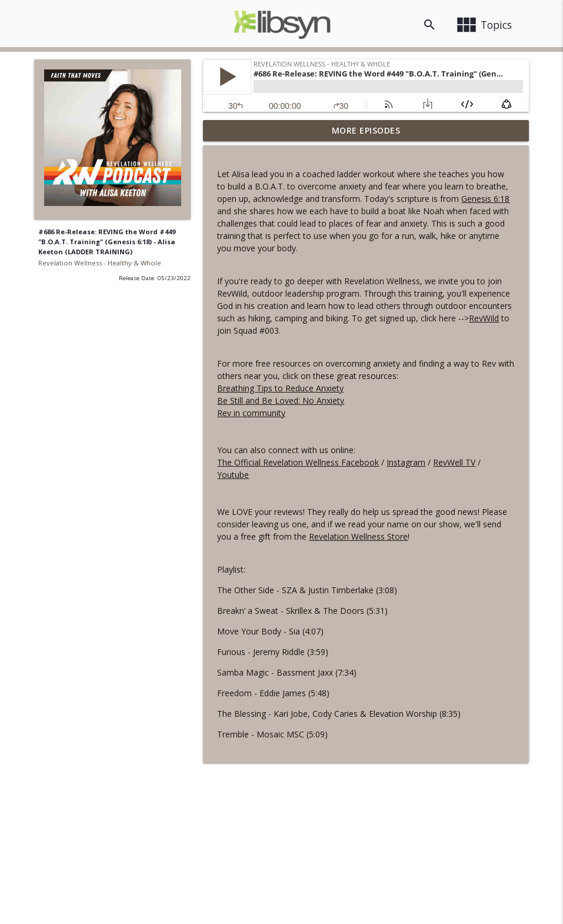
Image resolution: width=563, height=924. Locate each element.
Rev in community (251, 413)
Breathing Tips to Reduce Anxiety (280, 388)
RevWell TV (454, 462)
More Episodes (366, 130)
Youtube (233, 475)
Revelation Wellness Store (358, 536)
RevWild (484, 318)
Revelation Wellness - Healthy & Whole (100, 263)
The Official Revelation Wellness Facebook (298, 462)
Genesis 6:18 (485, 199)
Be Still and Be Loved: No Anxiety (281, 400)
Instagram (406, 462)
